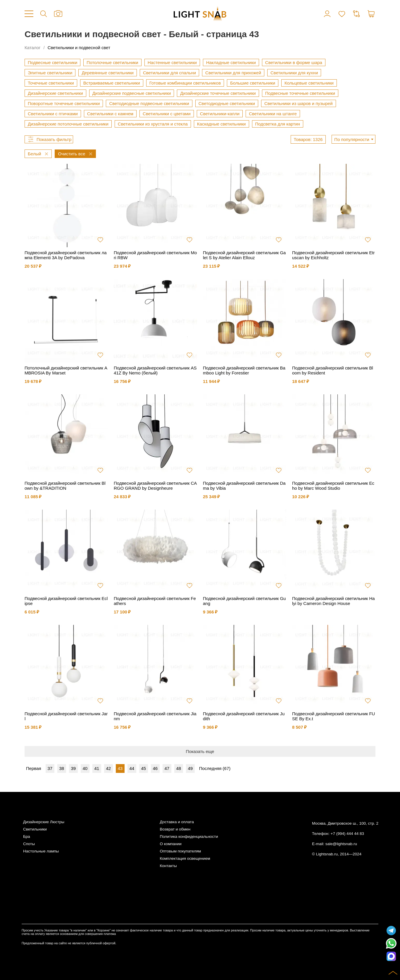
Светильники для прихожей (233, 73)
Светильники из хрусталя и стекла (153, 124)
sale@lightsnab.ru (341, 844)
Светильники (35, 829)
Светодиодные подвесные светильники (149, 103)
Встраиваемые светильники (112, 83)
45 (143, 768)
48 (179, 768)
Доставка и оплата (177, 822)
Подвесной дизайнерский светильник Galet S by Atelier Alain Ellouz (244, 255)
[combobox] (354, 139)
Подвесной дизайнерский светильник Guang (244, 601)
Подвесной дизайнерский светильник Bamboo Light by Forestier (244, 370)
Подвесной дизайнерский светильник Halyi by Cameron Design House (333, 601)
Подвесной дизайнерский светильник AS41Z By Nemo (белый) (155, 370)
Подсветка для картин (278, 124)
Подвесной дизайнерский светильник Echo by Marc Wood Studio (333, 486)
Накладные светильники (231, 62)
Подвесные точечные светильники (300, 93)
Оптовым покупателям (180, 851)
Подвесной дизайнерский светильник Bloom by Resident (333, 370)
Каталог (33, 48)
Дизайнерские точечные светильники (218, 93)
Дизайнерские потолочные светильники (68, 124)
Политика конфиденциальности (189, 837)
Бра (27, 837)
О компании (170, 844)
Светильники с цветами (167, 114)
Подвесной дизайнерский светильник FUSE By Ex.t (333, 716)
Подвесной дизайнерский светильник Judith (244, 716)
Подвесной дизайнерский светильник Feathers (155, 601)
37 (50, 768)
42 (108, 768)
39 (73, 768)
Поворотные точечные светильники (64, 103)
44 (132, 768)
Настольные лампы (41, 851)
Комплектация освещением (185, 858)
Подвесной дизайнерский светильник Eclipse (66, 601)
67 (227, 768)
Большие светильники (253, 83)
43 (120, 768)
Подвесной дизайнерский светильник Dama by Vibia (244, 486)
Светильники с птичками (53, 114)
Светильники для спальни (169, 73)
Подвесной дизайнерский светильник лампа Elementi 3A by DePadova (66, 255)
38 (62, 768)
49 (190, 768)
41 (97, 768)
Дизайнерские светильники (55, 93)
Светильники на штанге (273, 114)
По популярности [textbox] (352, 139)
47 (167, 768)
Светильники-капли (220, 114)
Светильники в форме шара (294, 62)
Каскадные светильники (221, 124)
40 (85, 768)
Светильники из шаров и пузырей (299, 103)
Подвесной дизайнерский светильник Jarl (66, 716)
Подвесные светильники (52, 62)
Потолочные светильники (112, 62)
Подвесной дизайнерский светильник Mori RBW (155, 255)
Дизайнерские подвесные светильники (132, 93)
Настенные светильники (172, 62)
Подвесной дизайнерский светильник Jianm (155, 716)
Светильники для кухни (294, 73)
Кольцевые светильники (309, 83)
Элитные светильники (50, 73)
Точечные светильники (51, 83)
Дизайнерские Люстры (44, 822)
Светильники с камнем (110, 114)
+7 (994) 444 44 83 (347, 834)
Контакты (168, 866)
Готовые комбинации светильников (185, 83)
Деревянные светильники (108, 73)
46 (155, 768)
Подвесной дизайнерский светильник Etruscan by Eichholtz (333, 255)
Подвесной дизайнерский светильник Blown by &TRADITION (65, 486)
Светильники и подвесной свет (79, 48)
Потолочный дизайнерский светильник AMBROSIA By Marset (66, 370)
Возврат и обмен (175, 829)
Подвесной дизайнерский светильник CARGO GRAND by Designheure (155, 486)
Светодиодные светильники (227, 103)
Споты (29, 844)
